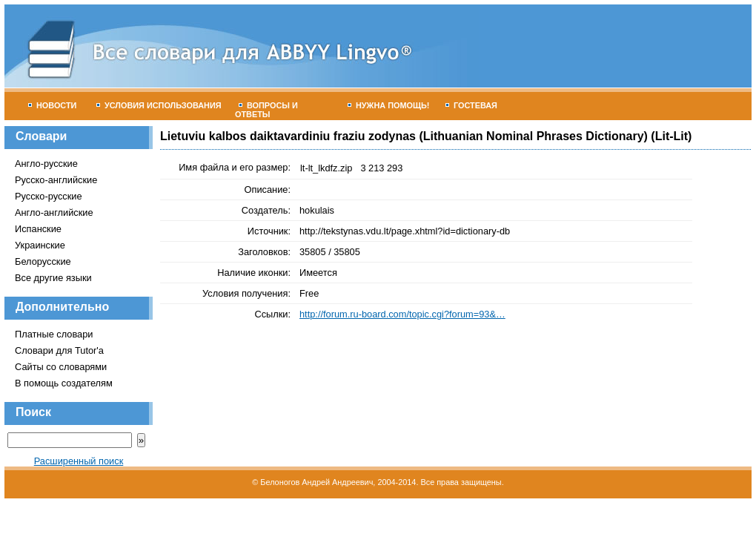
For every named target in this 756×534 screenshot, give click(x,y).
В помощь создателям (64, 383)
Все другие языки (53, 278)
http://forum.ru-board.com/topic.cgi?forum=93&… (402, 314)
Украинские (40, 245)
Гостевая (471, 105)
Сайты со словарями (61, 367)
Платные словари (54, 334)
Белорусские (43, 261)
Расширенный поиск (79, 461)
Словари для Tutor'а (59, 350)
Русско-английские (56, 180)
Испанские (38, 229)
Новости (52, 105)
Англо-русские (46, 164)
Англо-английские (54, 212)
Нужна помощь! (389, 105)
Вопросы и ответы (266, 110)
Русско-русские (49, 196)
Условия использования (159, 105)
